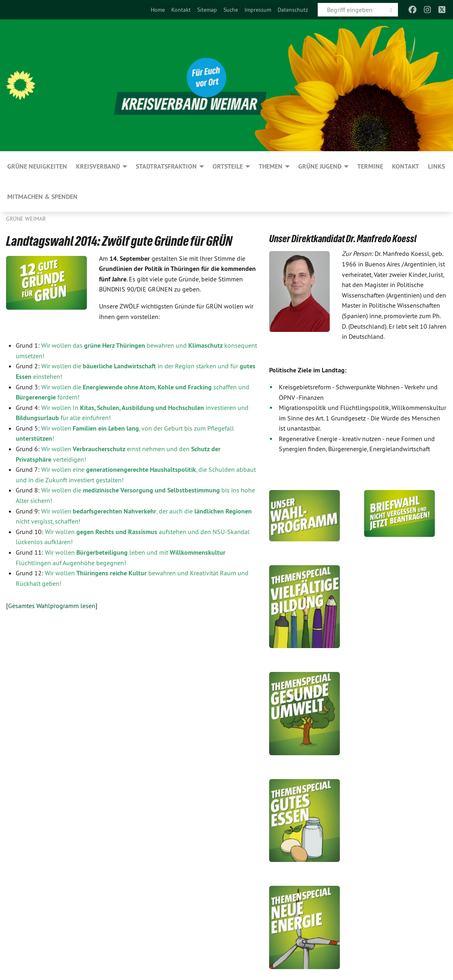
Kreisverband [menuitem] (98, 166)
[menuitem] (158, 10)
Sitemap (207, 10)
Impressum (258, 10)
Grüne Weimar (26, 219)
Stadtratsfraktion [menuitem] (166, 166)
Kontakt (181, 10)
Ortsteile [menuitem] (228, 166)
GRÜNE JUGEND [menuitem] (320, 166)
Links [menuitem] (436, 166)
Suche (231, 10)
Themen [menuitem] (271, 166)
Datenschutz (293, 10)
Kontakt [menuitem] (406, 166)
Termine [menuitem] (370, 166)
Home (158, 10)
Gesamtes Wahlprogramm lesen (52, 606)
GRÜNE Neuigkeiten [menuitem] (37, 166)
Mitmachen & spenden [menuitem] (42, 197)
